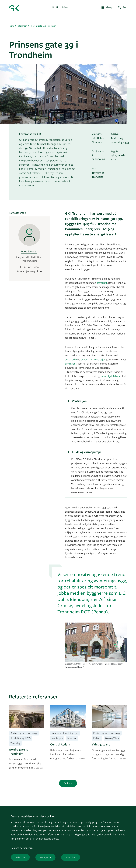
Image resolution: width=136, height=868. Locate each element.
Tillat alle (20, 857)
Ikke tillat (71, 857)
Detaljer (44, 857)
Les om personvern (22, 848)
